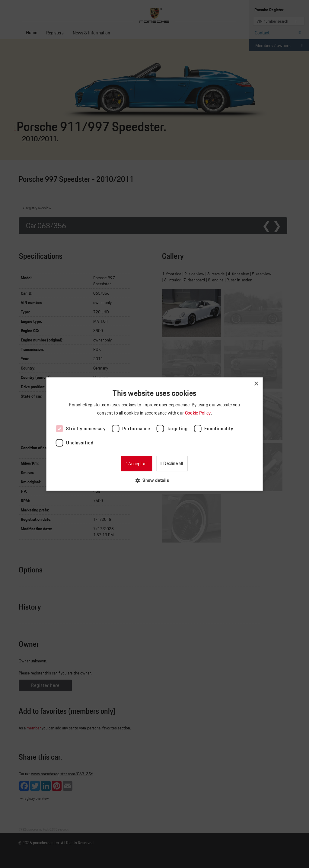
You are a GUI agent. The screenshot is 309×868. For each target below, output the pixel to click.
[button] (154, 480)
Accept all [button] (137, 464)
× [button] (256, 384)
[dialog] (154, 434)
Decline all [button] (173, 463)
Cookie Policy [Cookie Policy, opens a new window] (198, 413)
